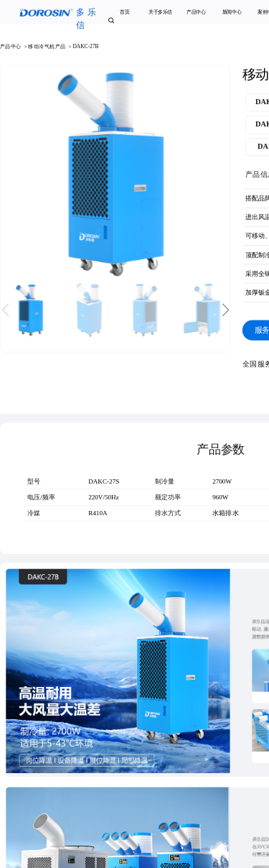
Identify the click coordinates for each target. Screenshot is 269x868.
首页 (124, 13)
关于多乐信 (160, 13)
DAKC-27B (85, 47)
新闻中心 (232, 13)
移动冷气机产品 (47, 47)
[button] (226, 310)
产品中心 (196, 13)
